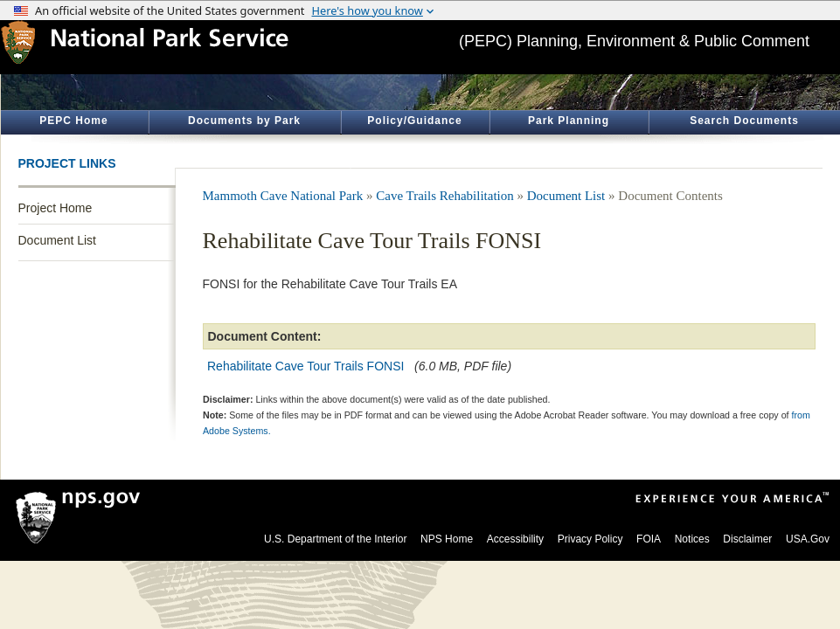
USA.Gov (808, 539)
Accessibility (515, 539)
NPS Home (447, 539)
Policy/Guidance (414, 121)
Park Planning (569, 121)
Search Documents (744, 121)
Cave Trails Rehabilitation (445, 196)
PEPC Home (73, 121)
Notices (692, 539)
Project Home (56, 208)
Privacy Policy (590, 539)
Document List (57, 240)
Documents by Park (244, 121)
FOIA (649, 539)
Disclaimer (747, 539)
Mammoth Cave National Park (283, 196)
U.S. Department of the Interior (335, 539)
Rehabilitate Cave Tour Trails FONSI (305, 366)
